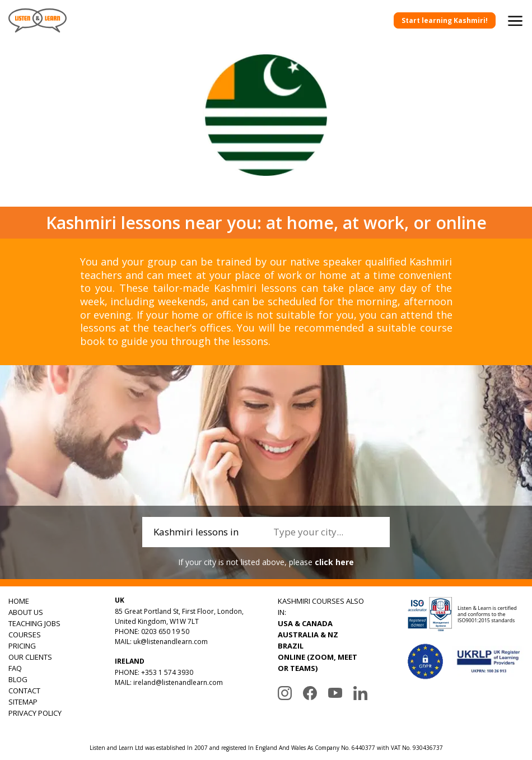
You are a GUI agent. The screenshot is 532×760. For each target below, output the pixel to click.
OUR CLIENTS (30, 657)
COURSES (25, 635)
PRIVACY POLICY (35, 713)
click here (334, 562)
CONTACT (24, 691)
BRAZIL (291, 646)
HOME (19, 601)
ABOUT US (26, 612)
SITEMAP (23, 702)
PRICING (22, 646)
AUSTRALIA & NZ (308, 635)
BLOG (18, 679)
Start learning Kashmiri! (445, 20)
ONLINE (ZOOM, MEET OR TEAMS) (318, 663)
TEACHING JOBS (34, 623)
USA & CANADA (305, 623)
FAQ (15, 668)
